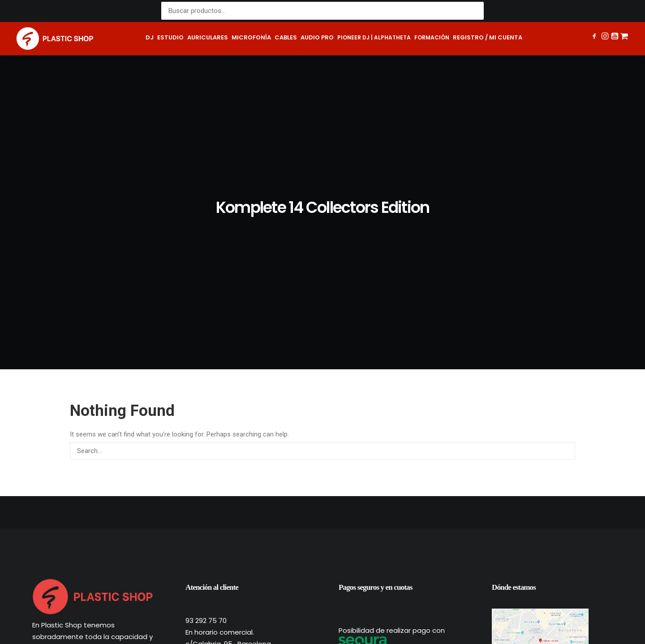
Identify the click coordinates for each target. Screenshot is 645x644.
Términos (310, 622)
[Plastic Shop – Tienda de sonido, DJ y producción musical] (55, 39)
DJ (150, 37)
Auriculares (208, 37)
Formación (432, 37)
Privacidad (274, 622)
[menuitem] (150, 39)
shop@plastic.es (213, 482)
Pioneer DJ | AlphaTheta (374, 37)
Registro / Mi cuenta (488, 37)
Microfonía (251, 37)
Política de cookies (359, 622)
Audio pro (317, 37)
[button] (595, 37)
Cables (286, 37)
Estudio (170, 37)
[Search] (322, 277)
